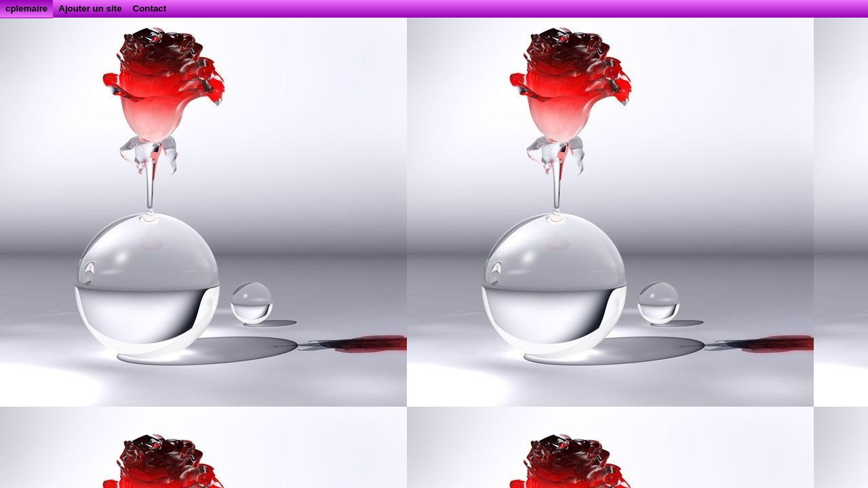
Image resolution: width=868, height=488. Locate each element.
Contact (150, 8)
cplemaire (26, 8)
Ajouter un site (90, 8)
